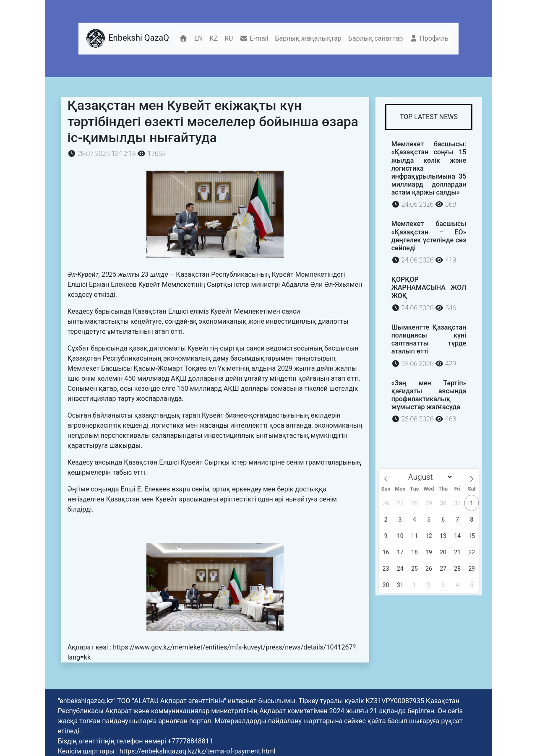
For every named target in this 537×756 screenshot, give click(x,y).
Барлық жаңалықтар (308, 38)
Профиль (429, 38)
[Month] (429, 477)
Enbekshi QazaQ (127, 39)
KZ (214, 38)
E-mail (254, 38)
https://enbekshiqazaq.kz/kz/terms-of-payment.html (198, 751)
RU (229, 38)
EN (199, 38)
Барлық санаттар (376, 38)
